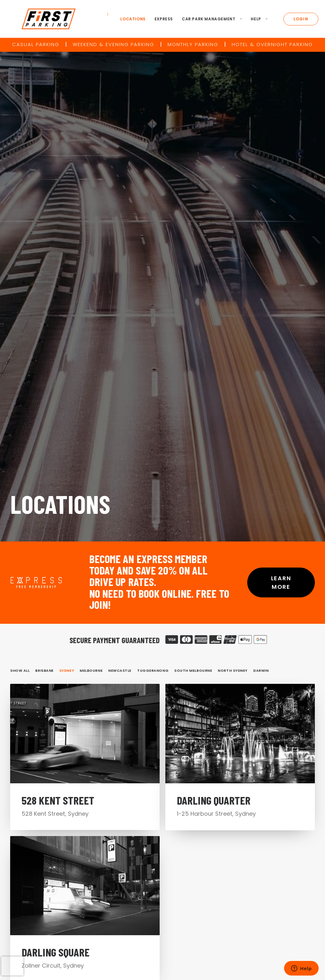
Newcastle (120, 295)
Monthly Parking (193, 44)
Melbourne (91, 295)
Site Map (259, 856)
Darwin (261, 295)
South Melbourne (193, 295)
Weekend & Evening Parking (113, 44)
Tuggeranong (153, 295)
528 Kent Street (58, 432)
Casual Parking (36, 44)
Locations (130, 19)
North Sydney (233, 295)
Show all (20, 295)
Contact (194, 846)
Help (256, 19)
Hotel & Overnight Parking (272, 44)
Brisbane (44, 295)
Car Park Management (208, 19)
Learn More (282, 207)
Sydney (67, 295)
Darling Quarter (214, 445)
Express (160, 19)
